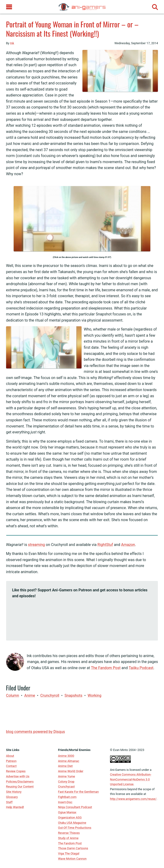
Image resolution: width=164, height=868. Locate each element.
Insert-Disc (65, 802)
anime (30, 696)
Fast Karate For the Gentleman (78, 792)
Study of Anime (68, 838)
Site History (14, 792)
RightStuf (105, 545)
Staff (9, 802)
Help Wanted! (15, 807)
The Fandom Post (106, 668)
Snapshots (74, 696)
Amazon (128, 545)
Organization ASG (70, 818)
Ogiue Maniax (67, 812)
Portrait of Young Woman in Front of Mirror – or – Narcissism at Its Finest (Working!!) (72, 29)
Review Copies (16, 771)
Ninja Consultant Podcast (75, 807)
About (10, 756)
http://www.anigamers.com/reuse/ (133, 799)
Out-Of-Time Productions (75, 828)
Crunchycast (66, 787)
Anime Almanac (69, 761)
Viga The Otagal (69, 853)
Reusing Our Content (20, 787)
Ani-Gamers (118, 770)
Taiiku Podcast (141, 668)
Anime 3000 (66, 756)
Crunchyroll (50, 696)
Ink (12, 43)
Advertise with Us (18, 776)
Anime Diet (65, 766)
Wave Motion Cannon (72, 859)
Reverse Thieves (69, 833)
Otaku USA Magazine (72, 823)
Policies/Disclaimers (20, 782)
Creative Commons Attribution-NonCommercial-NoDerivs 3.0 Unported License (131, 779)
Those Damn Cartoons (73, 848)
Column (13, 696)
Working (94, 696)
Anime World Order (71, 771)
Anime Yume (66, 776)
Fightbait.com (67, 797)
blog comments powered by (36, 732)
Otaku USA (40, 668)
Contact (11, 766)
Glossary (12, 797)
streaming (37, 545)
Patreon (11, 761)
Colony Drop (66, 782)
